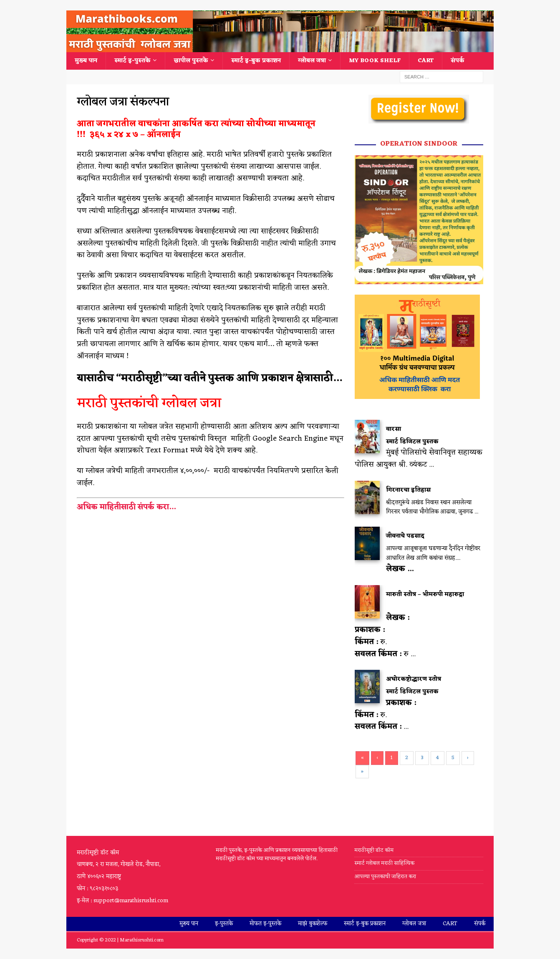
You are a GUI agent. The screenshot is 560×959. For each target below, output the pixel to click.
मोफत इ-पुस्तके (265, 924)
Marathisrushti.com (142, 940)
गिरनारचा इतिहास (408, 490)
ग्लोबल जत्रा (312, 61)
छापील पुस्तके (191, 61)
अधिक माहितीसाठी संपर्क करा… (127, 507)
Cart (426, 61)
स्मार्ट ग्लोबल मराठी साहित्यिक (384, 863)
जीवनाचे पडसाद (405, 536)
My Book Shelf (375, 61)
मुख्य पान (86, 61)
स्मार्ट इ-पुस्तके (132, 61)
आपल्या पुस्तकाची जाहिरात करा (386, 877)
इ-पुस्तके (224, 924)
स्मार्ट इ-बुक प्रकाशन (256, 61)
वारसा (394, 429)
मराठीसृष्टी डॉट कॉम (374, 851)
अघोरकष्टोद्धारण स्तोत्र (414, 679)
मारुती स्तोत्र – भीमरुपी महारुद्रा (425, 594)
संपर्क (458, 61)
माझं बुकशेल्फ (313, 924)
